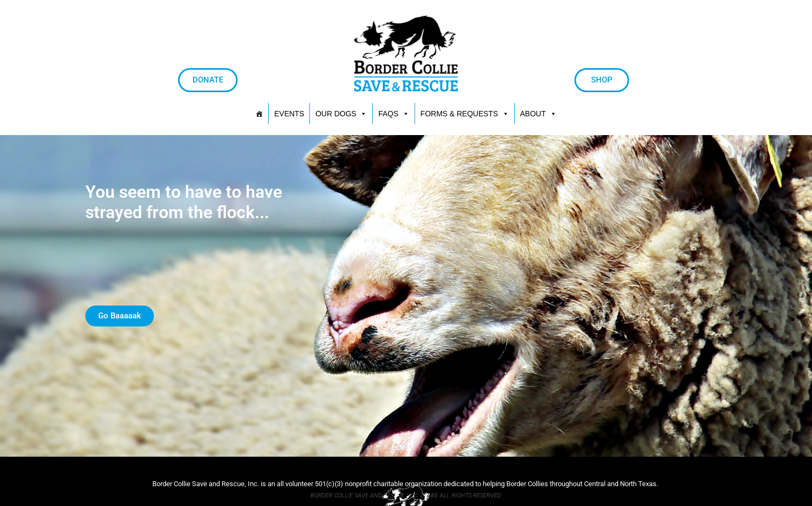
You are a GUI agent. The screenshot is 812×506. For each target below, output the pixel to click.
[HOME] (259, 114)
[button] (465, 114)
